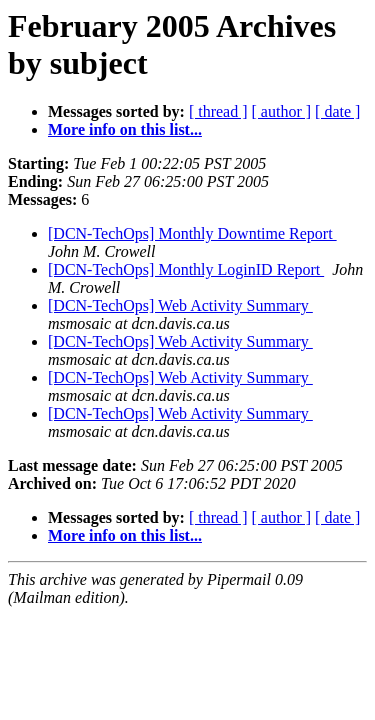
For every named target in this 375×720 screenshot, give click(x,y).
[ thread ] (218, 111)
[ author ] (282, 111)
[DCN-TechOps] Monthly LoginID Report (186, 269)
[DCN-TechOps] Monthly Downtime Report (192, 233)
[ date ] (337, 111)
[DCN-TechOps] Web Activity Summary (180, 305)
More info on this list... (125, 129)
